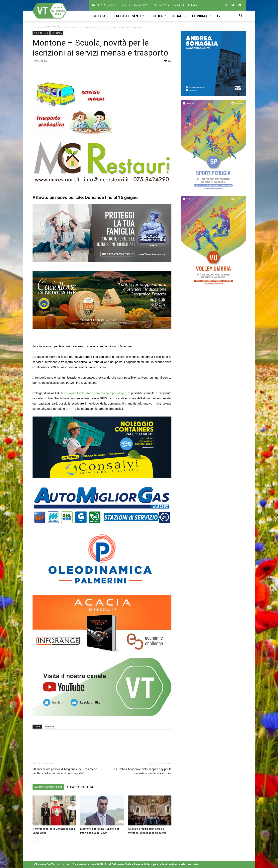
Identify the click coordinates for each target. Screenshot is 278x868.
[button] (241, 16)
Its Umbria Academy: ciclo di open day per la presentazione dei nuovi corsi (142, 771)
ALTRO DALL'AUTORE (80, 787)
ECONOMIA (201, 16)
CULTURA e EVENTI (129, 16)
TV (218, 16)
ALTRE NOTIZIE (52, 27)
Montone (50, 726)
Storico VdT (162, 5)
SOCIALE (179, 16)
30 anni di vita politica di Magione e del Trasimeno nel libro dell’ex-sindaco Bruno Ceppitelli (65, 771)
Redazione (193, 5)
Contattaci (178, 5)
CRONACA (100, 16)
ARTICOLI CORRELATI (48, 787)
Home (36, 27)
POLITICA (158, 16)
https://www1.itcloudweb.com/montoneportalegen (94, 393)
